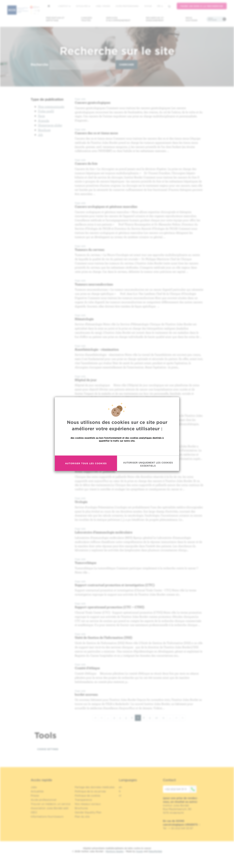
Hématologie (84, 319)
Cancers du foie (86, 163)
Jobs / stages (103, 6)
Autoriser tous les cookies (86, 463)
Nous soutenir (191, 19)
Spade (139, 851)
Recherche (39, 65)
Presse (35, 796)
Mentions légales (115, 851)
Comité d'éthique (87, 668)
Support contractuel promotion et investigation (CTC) (115, 585)
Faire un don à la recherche (202, 6)
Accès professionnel (127, 6)
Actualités (83, 6)
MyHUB (148, 6)
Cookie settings (48, 749)
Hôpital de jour (86, 380)
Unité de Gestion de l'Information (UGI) (104, 637)
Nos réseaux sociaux (88, 804)
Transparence (83, 800)
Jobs (34, 787)
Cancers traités (87, 19)
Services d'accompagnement (118, 19)
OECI (34, 812)
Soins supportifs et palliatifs (95, 471)
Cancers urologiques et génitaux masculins (106, 206)
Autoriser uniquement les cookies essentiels (148, 464)
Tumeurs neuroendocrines (94, 284)
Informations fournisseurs (47, 817)
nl (120, 796)
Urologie (81, 502)
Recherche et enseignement (155, 19)
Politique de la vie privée (90, 791)
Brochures (81, 808)
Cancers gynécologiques (93, 102)
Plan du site (82, 817)
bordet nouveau (86, 694)
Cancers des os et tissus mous (96, 133)
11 (165, 718)
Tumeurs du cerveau (90, 250)
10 (158, 718)
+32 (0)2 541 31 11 (181, 789)
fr (160, 6)
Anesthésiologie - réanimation (97, 349)
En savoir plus (117, 449)
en (120, 787)
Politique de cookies (88, 796)
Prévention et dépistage (55, 19)
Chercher (127, 65)
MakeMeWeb (155, 851)
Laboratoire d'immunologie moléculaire (104, 532)
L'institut (64, 6)
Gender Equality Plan (88, 812)
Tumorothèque (86, 563)
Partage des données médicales (95, 787)
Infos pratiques (212, 19)
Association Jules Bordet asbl (50, 808)
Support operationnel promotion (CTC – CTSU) (110, 607)
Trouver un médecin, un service (51, 804)
